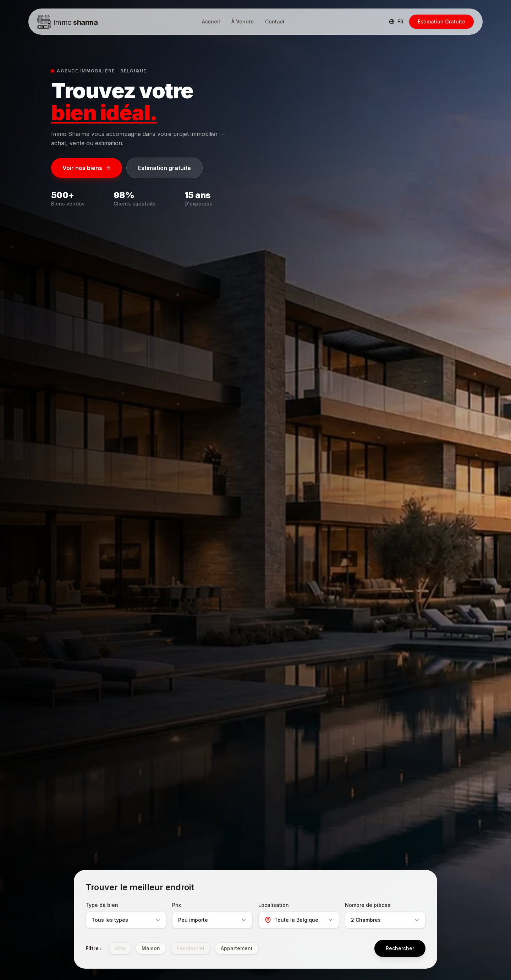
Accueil (211, 21)
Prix (177, 905)
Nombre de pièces (368, 905)
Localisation (274, 905)
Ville (120, 948)
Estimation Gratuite (441, 21)
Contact (275, 21)
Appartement (237, 948)
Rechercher (400, 948)
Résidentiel (190, 948)
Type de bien (102, 905)
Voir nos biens (87, 168)
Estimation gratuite (164, 168)
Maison (151, 948)
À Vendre (243, 21)
